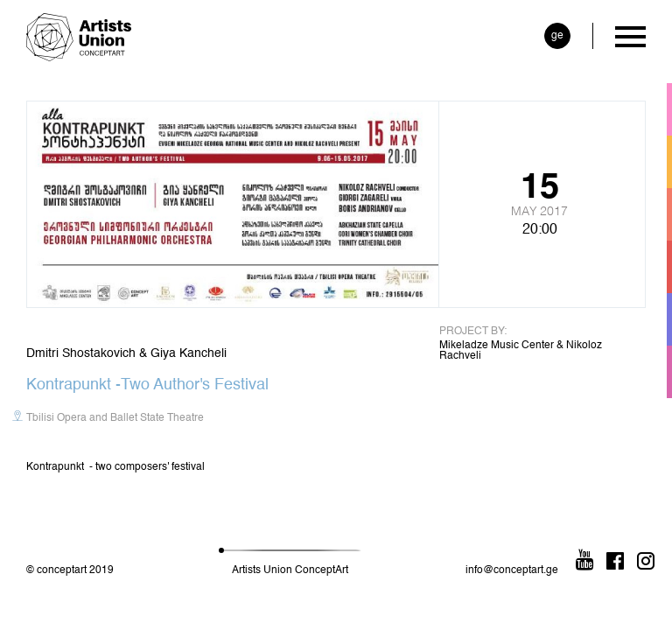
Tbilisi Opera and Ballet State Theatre (115, 418)
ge (557, 36)
